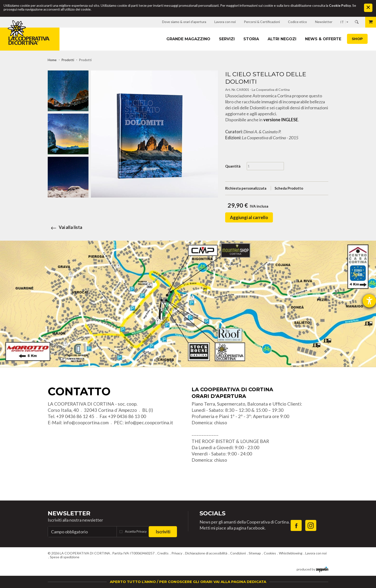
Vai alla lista (65, 227)
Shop (357, 39)
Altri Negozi (282, 39)
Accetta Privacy (136, 531)
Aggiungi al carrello (249, 217)
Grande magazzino (188, 39)
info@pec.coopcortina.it (149, 422)
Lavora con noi (316, 553)
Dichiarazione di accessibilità (206, 553)
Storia (251, 39)
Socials (212, 513)
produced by (312, 569)
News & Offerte (323, 39)
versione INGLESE (281, 120)
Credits (163, 553)
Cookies (270, 553)
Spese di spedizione (65, 557)
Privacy (177, 553)
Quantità (233, 166)
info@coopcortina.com (86, 422)
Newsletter (69, 513)
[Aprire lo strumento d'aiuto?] (369, 301)
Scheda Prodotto (289, 188)
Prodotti (68, 60)
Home (52, 60)
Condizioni (238, 553)
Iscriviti (163, 532)
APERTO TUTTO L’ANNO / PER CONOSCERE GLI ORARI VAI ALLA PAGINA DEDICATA (188, 582)
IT (342, 22)
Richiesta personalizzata (246, 188)
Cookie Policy (340, 5)
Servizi (227, 39)
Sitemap (255, 553)
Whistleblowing (291, 553)
